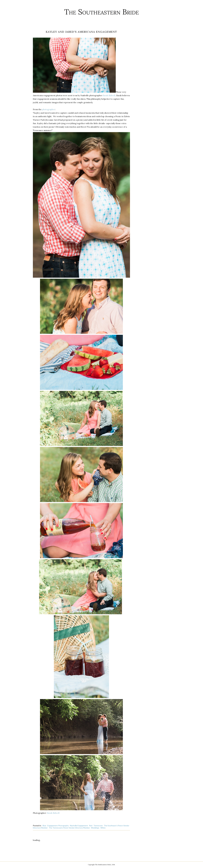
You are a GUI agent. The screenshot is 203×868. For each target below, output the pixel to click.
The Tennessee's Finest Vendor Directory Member (69, 828)
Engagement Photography (58, 826)
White (103, 828)
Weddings (95, 828)
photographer (49, 109)
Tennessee (98, 826)
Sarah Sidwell (109, 95)
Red (91, 826)
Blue (44, 826)
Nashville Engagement (79, 826)
